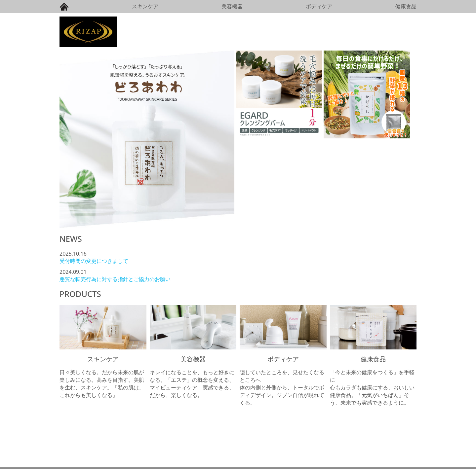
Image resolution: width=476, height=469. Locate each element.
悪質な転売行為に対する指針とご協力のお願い (115, 279)
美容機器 (232, 6)
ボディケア (319, 6)
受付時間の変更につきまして (94, 261)
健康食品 (406, 6)
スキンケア (145, 6)
